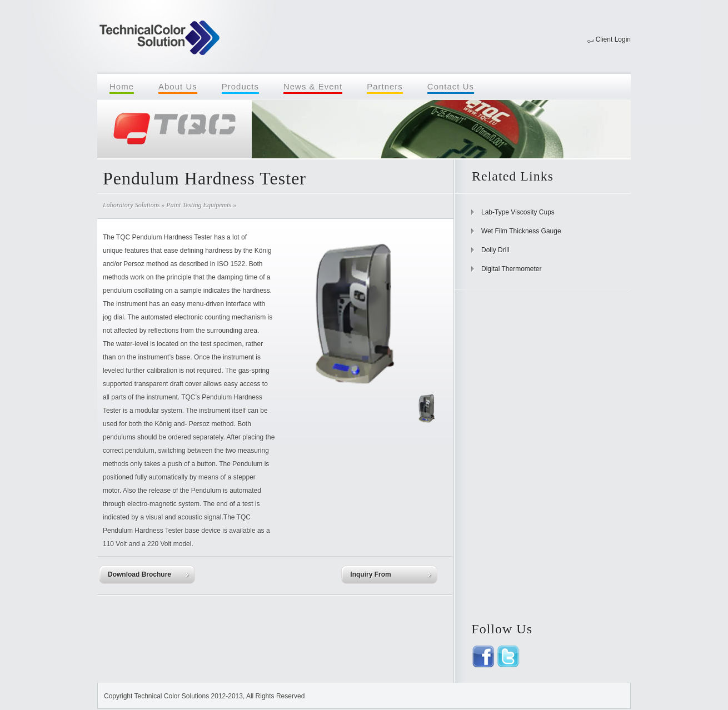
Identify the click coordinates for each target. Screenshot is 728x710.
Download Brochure (139, 574)
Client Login (613, 39)
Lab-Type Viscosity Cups (518, 212)
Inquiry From (370, 574)
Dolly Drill (495, 250)
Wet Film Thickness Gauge (521, 231)
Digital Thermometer (511, 269)
